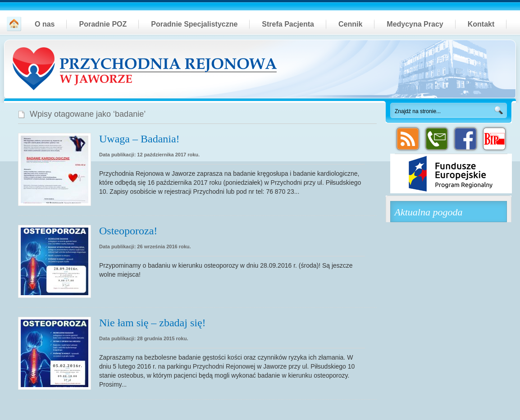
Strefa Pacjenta (288, 24)
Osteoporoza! (128, 231)
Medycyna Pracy (415, 24)
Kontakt (481, 24)
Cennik (350, 24)
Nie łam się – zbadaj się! (153, 323)
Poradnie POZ (103, 24)
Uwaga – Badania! (139, 139)
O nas (45, 24)
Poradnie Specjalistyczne (194, 24)
